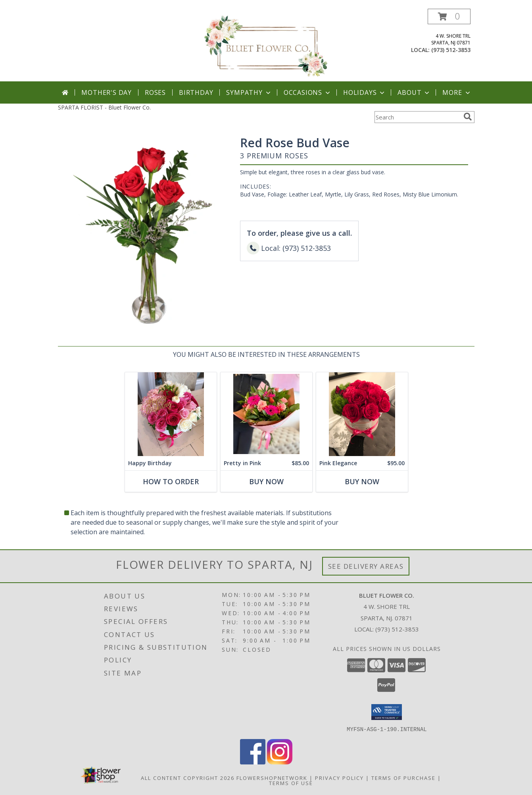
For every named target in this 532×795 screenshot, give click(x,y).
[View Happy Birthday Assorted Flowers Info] (170, 414)
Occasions (308, 92)
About (414, 92)
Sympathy (249, 92)
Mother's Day (107, 92)
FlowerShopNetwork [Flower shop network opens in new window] (272, 778)
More (457, 92)
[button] (449, 16)
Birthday (196, 92)
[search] (468, 117)
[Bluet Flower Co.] (266, 45)
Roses (155, 92)
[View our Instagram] (280, 762)
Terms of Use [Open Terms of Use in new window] (291, 783)
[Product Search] (417, 117)
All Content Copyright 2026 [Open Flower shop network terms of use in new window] (188, 778)
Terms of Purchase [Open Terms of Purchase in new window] (403, 778)
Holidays (365, 92)
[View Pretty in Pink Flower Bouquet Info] (266, 414)
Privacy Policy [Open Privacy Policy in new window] (339, 778)
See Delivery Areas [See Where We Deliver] (366, 566)
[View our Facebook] (253, 762)
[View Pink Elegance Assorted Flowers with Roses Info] (362, 414)
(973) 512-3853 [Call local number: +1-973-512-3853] (451, 50)
